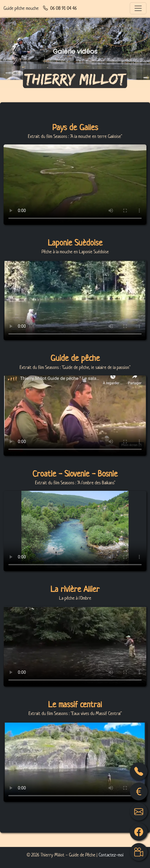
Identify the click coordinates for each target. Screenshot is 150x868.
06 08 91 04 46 (60, 8)
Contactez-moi (111, 855)
